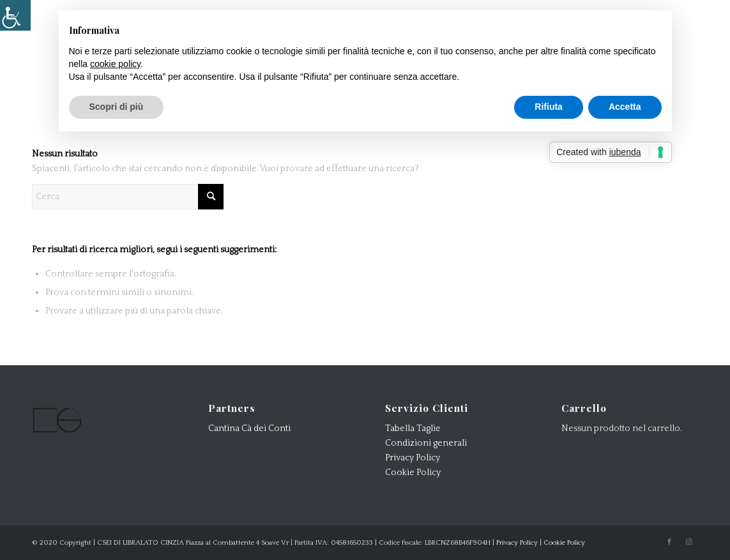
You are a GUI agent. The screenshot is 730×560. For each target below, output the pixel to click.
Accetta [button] (625, 107)
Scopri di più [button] (117, 107)
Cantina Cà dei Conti (249, 428)
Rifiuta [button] (549, 107)
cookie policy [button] (115, 64)
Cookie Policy (413, 473)
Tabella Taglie (413, 428)
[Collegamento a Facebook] (669, 542)
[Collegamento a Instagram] (688, 542)
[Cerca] (128, 197)
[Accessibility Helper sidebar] (15, 15)
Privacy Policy (413, 458)
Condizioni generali (426, 443)
